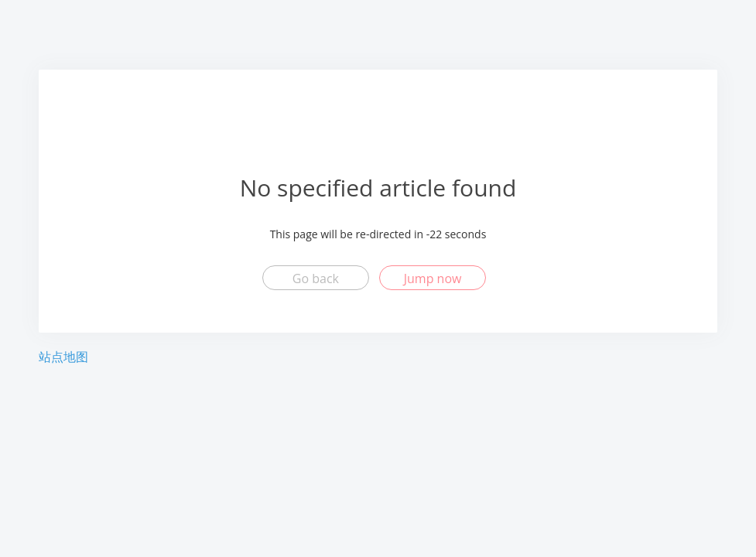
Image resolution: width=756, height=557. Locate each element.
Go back (316, 278)
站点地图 (63, 357)
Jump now (433, 278)
